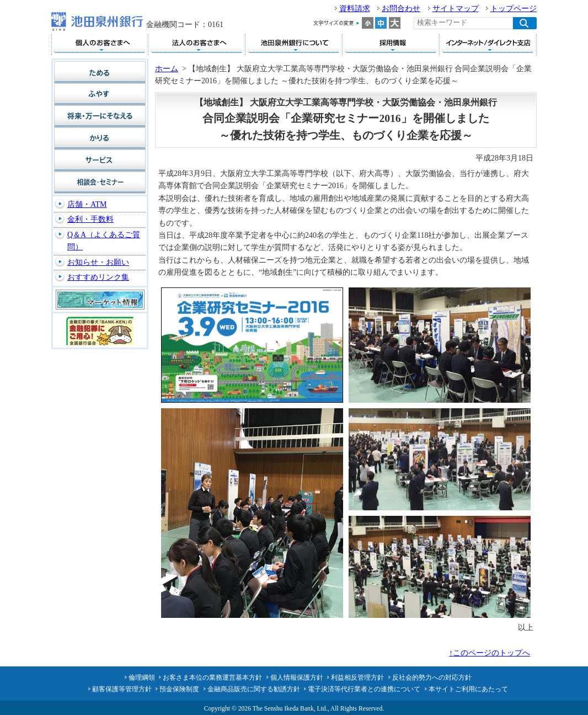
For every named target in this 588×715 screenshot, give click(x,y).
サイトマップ (456, 9)
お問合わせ (401, 9)
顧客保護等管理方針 (122, 689)
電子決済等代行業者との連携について (364, 689)
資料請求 (355, 9)
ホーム (167, 69)
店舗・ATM (87, 204)
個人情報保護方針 (297, 677)
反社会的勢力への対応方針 (432, 677)
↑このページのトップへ (490, 653)
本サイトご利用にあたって (468, 689)
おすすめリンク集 (98, 277)
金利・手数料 (90, 219)
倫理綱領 (142, 677)
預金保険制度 (179, 689)
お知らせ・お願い (98, 262)
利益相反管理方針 (357, 677)
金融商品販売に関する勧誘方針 (254, 689)
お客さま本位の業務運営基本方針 (212, 677)
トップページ (514, 9)
